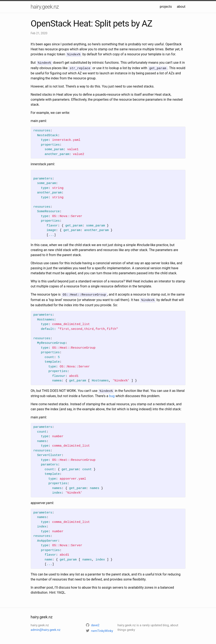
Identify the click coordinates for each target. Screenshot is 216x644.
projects (166, 7)
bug (112, 394)
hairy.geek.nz (45, 7)
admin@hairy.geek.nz (46, 628)
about (181, 7)
